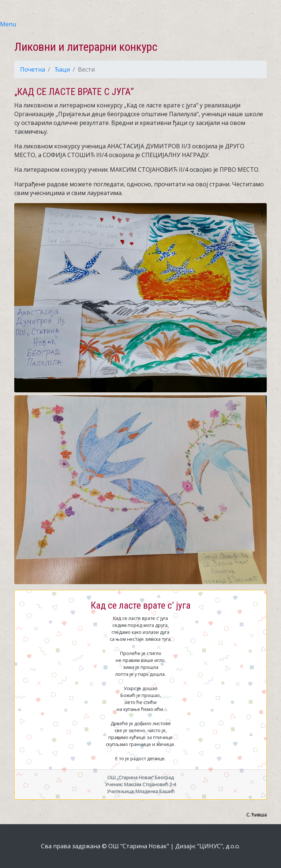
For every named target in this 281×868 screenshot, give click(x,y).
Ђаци (62, 69)
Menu (8, 24)
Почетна (33, 69)
